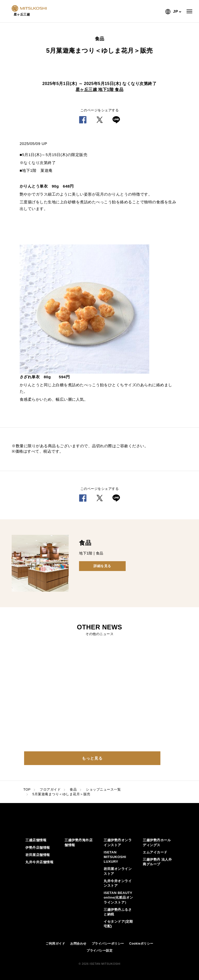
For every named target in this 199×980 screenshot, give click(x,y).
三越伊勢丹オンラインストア (118, 842)
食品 (73, 789)
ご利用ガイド (55, 944)
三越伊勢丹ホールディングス (157, 842)
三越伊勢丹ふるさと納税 (118, 912)
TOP (27, 789)
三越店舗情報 (36, 840)
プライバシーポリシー (108, 944)
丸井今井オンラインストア (118, 883)
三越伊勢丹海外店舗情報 (79, 842)
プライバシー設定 (99, 951)
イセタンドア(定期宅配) (118, 924)
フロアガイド (50, 789)
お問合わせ (78, 944)
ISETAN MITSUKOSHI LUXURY (115, 857)
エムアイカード (155, 852)
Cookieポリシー (141, 944)
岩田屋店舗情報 (38, 855)
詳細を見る (102, 566)
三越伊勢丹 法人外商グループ (157, 862)
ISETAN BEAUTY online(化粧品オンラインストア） (118, 897)
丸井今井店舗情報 (39, 862)
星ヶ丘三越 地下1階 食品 (99, 90)
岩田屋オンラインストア (118, 871)
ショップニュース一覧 (103, 789)
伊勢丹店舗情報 (38, 848)
